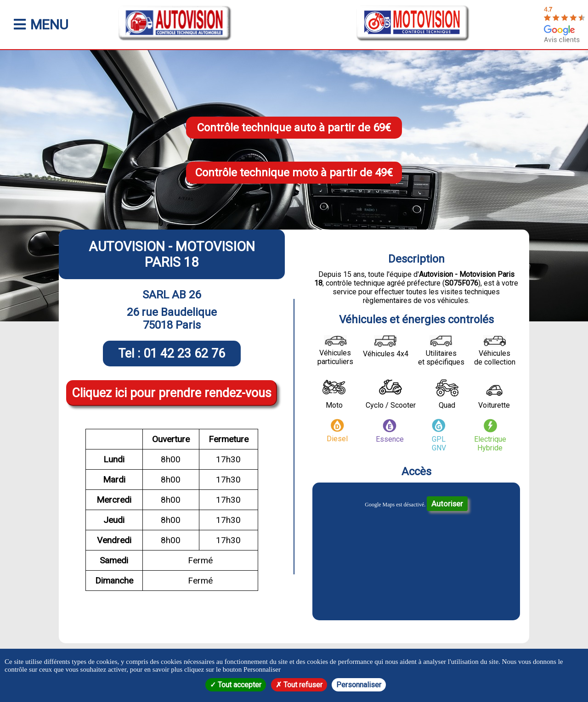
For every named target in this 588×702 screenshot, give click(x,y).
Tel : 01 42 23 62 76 (172, 354)
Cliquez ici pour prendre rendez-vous (172, 393)
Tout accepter (236, 685)
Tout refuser (299, 685)
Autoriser (447, 504)
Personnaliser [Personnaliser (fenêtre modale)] (359, 685)
